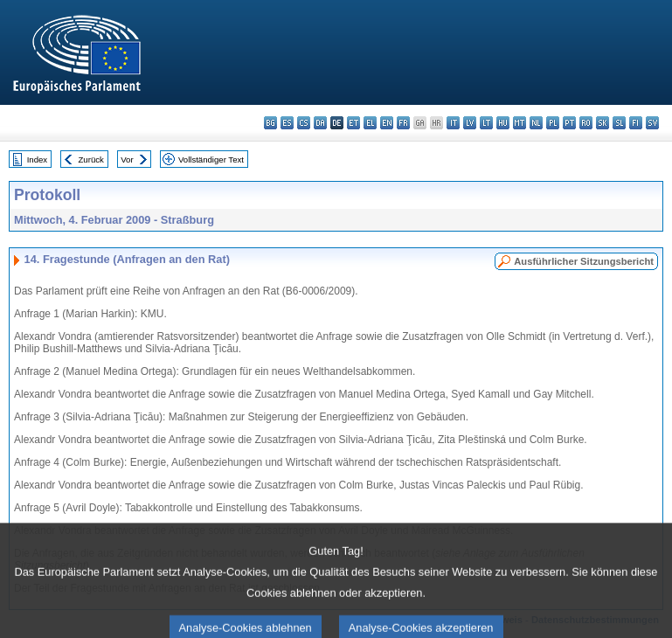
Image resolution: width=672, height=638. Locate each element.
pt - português (569, 123)
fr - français (403, 123)
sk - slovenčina (603, 123)
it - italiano (453, 123)
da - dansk (320, 123)
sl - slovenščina (619, 123)
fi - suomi (636, 123)
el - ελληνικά (370, 123)
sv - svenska (652, 123)
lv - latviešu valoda (470, 123)
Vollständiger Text (211, 159)
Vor (127, 159)
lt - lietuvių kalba (486, 123)
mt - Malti (520, 123)
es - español (287, 123)
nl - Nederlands (536, 123)
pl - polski (553, 123)
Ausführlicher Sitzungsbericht (584, 261)
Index (37, 159)
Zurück (91, 159)
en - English (387, 123)
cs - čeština (304, 123)
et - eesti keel (353, 123)
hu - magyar (503, 123)
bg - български (270, 123)
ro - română (586, 123)
